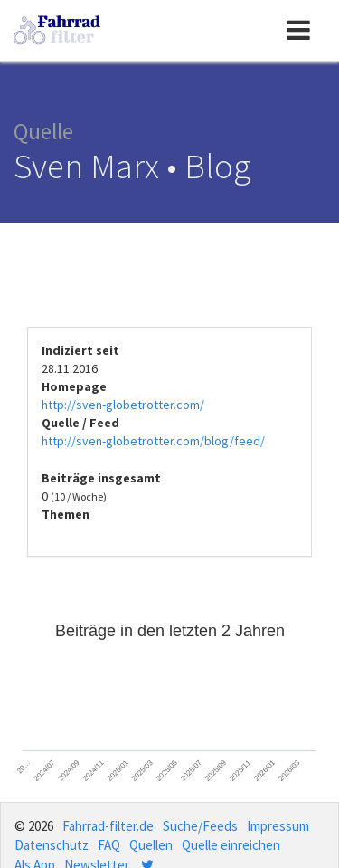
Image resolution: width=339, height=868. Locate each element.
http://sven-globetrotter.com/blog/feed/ (153, 441)
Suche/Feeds (200, 826)
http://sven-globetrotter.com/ (123, 405)
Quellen (151, 845)
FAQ (109, 845)
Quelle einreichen (231, 845)
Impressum (278, 826)
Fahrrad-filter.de (108, 826)
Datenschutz (52, 845)
